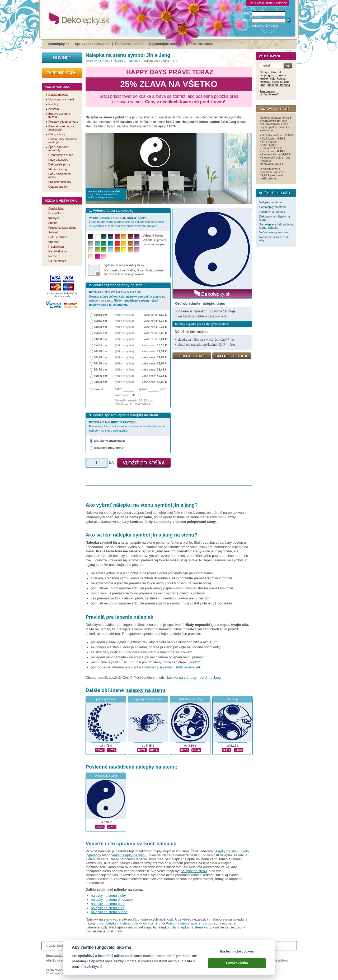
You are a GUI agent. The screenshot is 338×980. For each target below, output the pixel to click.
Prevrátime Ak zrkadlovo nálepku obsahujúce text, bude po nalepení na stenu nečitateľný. (127, 426)
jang (267, 75)
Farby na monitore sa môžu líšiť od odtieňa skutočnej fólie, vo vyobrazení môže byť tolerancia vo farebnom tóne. (127, 222)
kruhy (282, 75)
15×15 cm (100, 321)
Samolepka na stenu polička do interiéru (130, 923)
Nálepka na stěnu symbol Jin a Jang (193, 678)
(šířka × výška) (124, 315)
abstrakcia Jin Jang (190, 699)
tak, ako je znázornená (109, 441)
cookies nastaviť (154, 964)
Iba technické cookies (237, 954)
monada (285, 85)
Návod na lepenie (58, 955)
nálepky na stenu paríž (108, 904)
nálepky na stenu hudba (109, 912)
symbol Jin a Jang (106, 776)
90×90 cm (100, 382)
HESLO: (247, 20)
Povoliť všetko (237, 966)
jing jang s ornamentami (148, 699)
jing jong (272, 85)
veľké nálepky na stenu (129, 855)
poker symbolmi (106, 699)
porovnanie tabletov (275, 960)
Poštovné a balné (129, 44)
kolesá (281, 78)
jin (261, 75)
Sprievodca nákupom (92, 44)
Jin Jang (233, 699)
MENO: (247, 14)
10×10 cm (100, 315)
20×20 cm (100, 327)
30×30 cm (100, 339)
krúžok (264, 78)
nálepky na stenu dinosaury (112, 900)
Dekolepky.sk (59, 44)
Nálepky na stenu (98, 61)
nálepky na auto (57, 960)
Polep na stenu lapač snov (186, 923)
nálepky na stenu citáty (108, 896)
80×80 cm (100, 376)
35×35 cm (100, 345)
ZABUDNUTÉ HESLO (265, 26)
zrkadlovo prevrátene (108, 448)
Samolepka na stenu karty (191, 927)
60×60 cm (100, 363)
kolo (273, 78)
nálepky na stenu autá (108, 908)
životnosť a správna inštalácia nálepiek (171, 667)
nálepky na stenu (145, 690)
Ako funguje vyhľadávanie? (269, 93)
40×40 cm (100, 351)
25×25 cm (100, 333)
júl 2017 (135, 61)
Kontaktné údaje (199, 44)
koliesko (265, 82)
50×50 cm (100, 357)
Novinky (119, 61)
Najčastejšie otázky (165, 44)
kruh (274, 75)
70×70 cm (100, 369)
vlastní (98, 389)
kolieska (277, 82)
